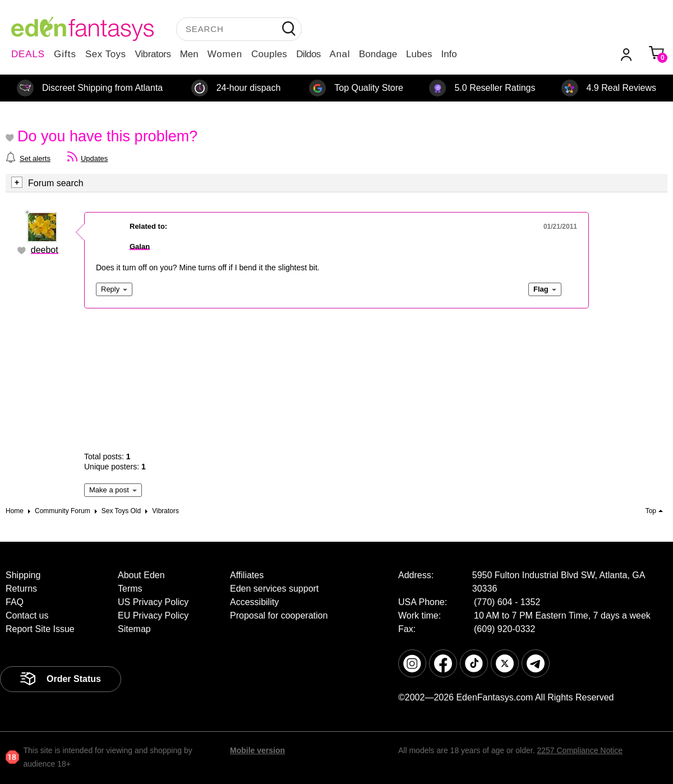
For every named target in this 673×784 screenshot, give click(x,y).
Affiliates (247, 575)
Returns (21, 589)
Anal (340, 54)
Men (189, 54)
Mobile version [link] (257, 750)
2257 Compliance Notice (580, 750)
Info (449, 54)
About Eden (141, 575)
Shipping (23, 575)
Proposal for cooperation (279, 615)
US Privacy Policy (153, 602)
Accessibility (254, 602)
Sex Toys (106, 54)
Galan (140, 246)
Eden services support (274, 589)
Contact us (27, 615)
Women (225, 54)
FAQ (15, 602)
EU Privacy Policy (153, 615)
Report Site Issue (40, 629)
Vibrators (153, 54)
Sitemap (134, 629)
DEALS (28, 54)
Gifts (65, 54)
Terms (130, 589)
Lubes (419, 54)
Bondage (378, 54)
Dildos (308, 54)
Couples (269, 54)
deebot (45, 250)
